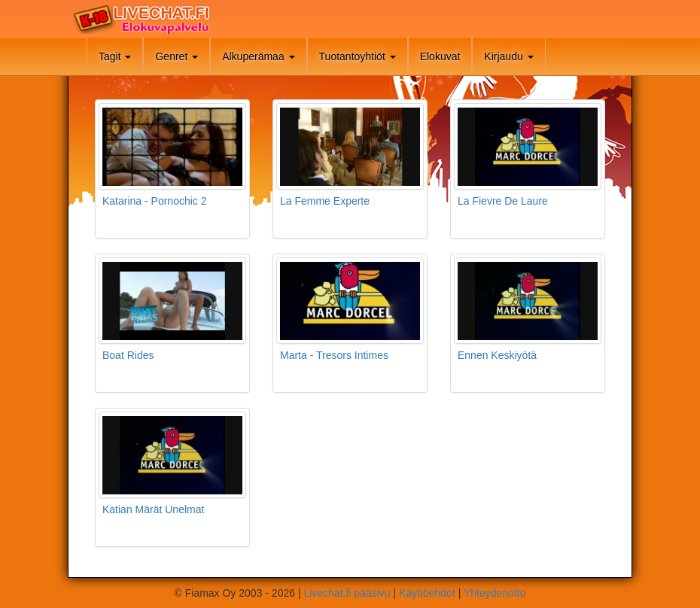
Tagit (115, 56)
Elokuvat (440, 56)
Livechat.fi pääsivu (347, 593)
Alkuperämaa (258, 56)
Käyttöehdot (427, 593)
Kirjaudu (508, 56)
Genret (177, 56)
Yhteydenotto (495, 593)
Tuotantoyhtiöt (358, 56)
